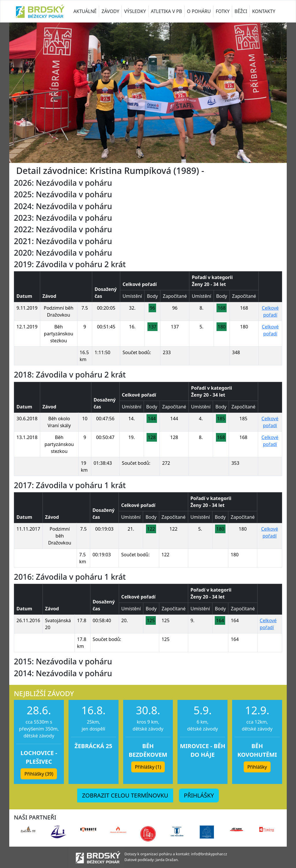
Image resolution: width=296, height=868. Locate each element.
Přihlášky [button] (257, 767)
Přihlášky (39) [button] (39, 774)
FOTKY (223, 11)
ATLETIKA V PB (166, 11)
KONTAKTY (264, 11)
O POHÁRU (199, 11)
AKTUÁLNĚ (85, 11)
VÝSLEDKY (135, 11)
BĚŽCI (241, 11)
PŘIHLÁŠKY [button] (199, 795)
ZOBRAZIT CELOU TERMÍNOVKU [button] (125, 795)
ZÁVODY (110, 11)
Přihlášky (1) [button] (148, 767)
